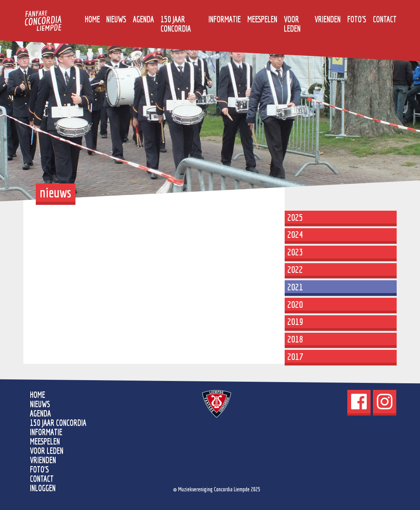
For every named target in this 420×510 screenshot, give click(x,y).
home (92, 19)
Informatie (225, 19)
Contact (385, 19)
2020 (295, 304)
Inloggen (43, 488)
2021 (295, 287)
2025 (295, 217)
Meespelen (262, 19)
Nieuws (116, 19)
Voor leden (292, 24)
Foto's (357, 19)
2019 (295, 321)
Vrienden (328, 19)
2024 (295, 234)
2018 (295, 339)
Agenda (143, 19)
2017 (295, 356)
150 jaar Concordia (176, 24)
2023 (295, 252)
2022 (295, 269)
